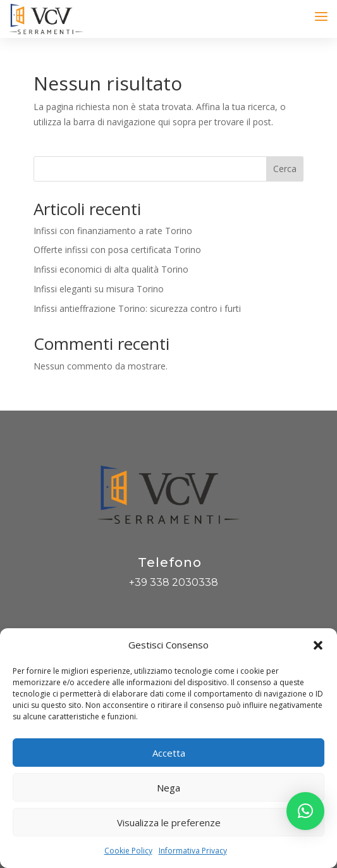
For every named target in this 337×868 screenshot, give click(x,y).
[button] (318, 645)
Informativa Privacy (193, 851)
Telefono (170, 562)
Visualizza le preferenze (169, 822)
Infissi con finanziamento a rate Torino (113, 231)
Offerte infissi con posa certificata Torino (117, 250)
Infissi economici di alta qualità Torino (111, 269)
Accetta (169, 753)
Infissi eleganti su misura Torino (99, 289)
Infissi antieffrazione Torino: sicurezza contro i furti (137, 308)
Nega (168, 788)
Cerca (285, 169)
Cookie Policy (128, 851)
